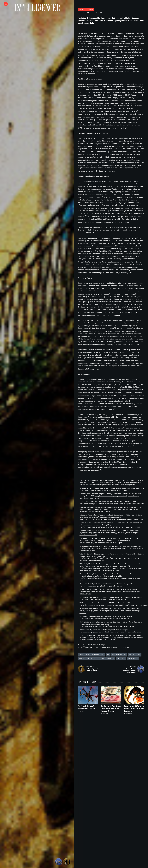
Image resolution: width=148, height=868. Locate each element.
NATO (118, 659)
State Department (133, 659)
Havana (102, 659)
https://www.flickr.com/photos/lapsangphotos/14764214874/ (103, 647)
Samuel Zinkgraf (88, 13)
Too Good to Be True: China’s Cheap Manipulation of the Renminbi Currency (111, 708)
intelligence (111, 659)
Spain (124, 659)
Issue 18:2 (82, 9)
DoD (130, 655)
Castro (88, 655)
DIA (125, 655)
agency (81, 655)
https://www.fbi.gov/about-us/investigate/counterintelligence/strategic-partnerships (110, 632)
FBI (88, 659)
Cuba (108, 655)
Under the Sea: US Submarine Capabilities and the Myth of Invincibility (134, 708)
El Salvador (137, 655)
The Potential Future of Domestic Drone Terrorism (87, 707)
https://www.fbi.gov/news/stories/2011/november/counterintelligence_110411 (106, 619)
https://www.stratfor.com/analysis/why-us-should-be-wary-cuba (103, 490)
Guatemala (94, 659)
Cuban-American (117, 655)
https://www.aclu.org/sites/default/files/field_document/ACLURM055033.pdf (107, 626)
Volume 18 (90, 9)
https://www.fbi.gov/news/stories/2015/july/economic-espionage (103, 599)
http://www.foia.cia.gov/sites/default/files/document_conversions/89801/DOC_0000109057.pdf (114, 504)
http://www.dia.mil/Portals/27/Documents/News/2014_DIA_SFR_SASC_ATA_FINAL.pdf (110, 527)
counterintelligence (98, 655)
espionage (82, 659)
